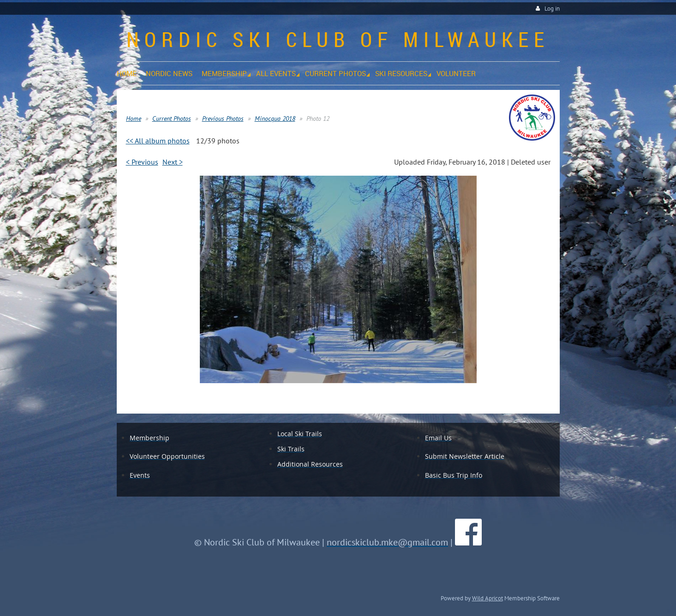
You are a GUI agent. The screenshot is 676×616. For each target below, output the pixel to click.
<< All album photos (158, 141)
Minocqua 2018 (275, 118)
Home (134, 118)
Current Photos (172, 118)
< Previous (142, 162)
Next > (173, 162)
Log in (552, 9)
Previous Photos (223, 118)
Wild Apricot (488, 598)
